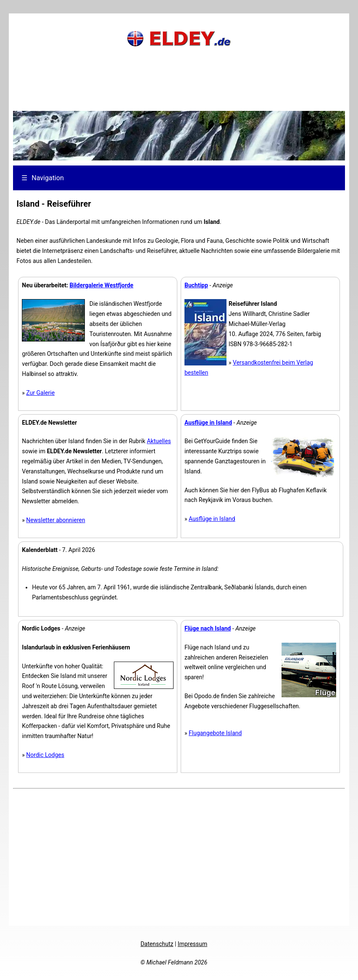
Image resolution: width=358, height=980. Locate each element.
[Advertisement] (179, 90)
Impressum (192, 944)
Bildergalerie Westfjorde (101, 285)
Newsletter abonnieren (55, 520)
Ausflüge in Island (212, 519)
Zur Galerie (40, 393)
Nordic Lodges (45, 755)
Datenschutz (157, 944)
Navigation (42, 178)
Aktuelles (159, 441)
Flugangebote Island (215, 733)
